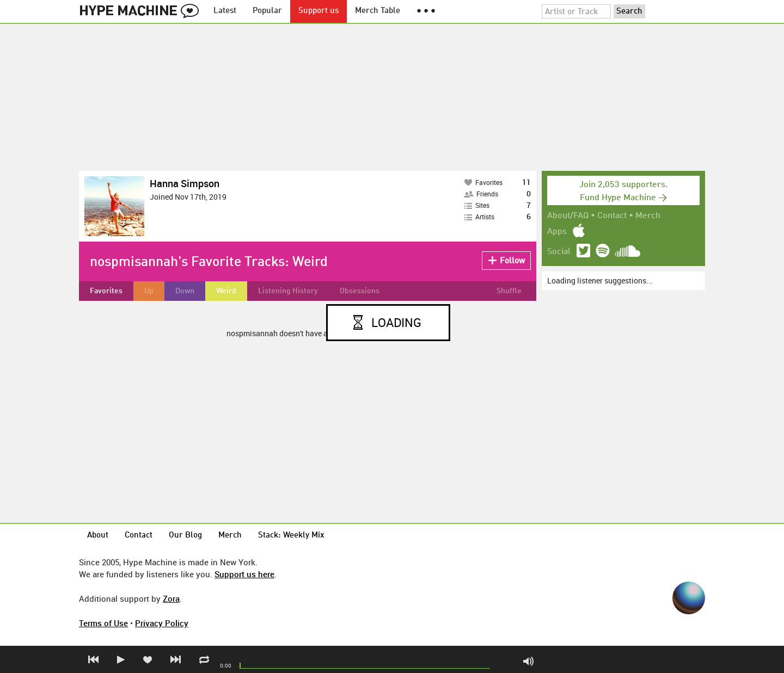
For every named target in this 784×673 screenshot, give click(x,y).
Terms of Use (103, 623)
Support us (318, 11)
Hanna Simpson (185, 183)
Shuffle (509, 291)
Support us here (244, 574)
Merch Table (378, 11)
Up (149, 291)
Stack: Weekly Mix (291, 536)
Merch (648, 216)
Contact (612, 216)
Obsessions (360, 291)
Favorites (106, 291)
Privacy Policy (162, 623)
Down (185, 291)
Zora (171, 598)
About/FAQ (568, 216)
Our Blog (185, 536)
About (98, 536)
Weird (226, 291)
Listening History (288, 291)
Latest (225, 11)
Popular (267, 11)
